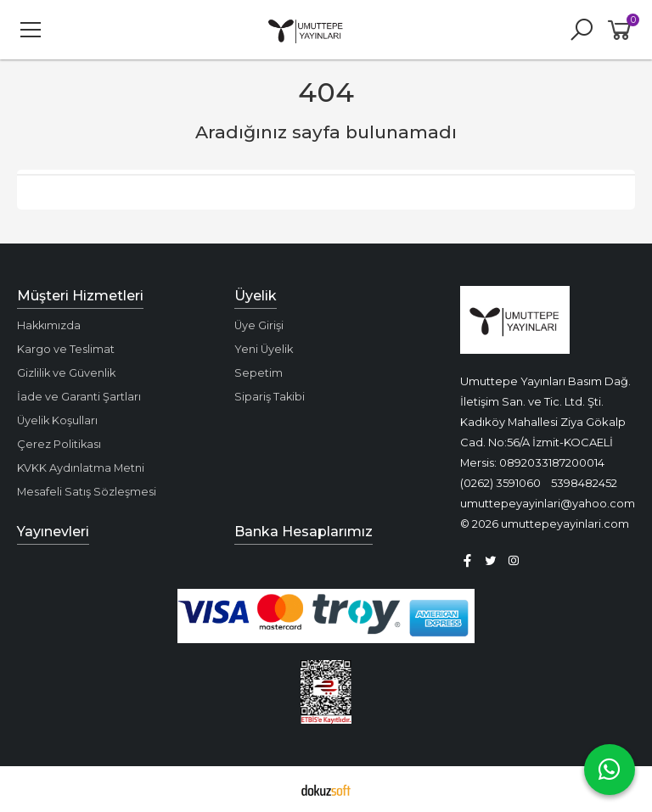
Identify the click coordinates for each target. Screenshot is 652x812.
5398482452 (584, 483)
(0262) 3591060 (500, 483)
